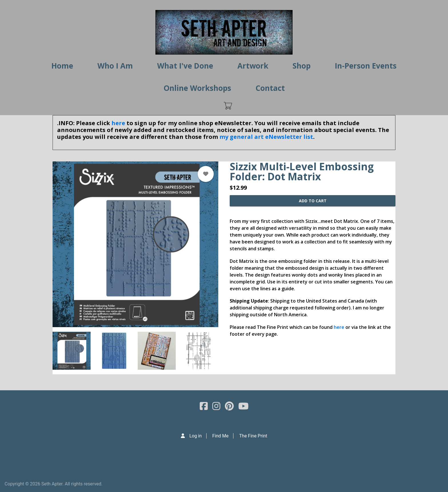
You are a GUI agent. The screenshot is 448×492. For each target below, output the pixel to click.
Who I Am (115, 66)
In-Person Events (366, 66)
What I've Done (185, 66)
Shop (302, 66)
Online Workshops (197, 88)
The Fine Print (253, 436)
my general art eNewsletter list (266, 137)
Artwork (253, 66)
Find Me (220, 436)
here (118, 123)
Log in (196, 436)
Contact (270, 88)
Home (62, 66)
